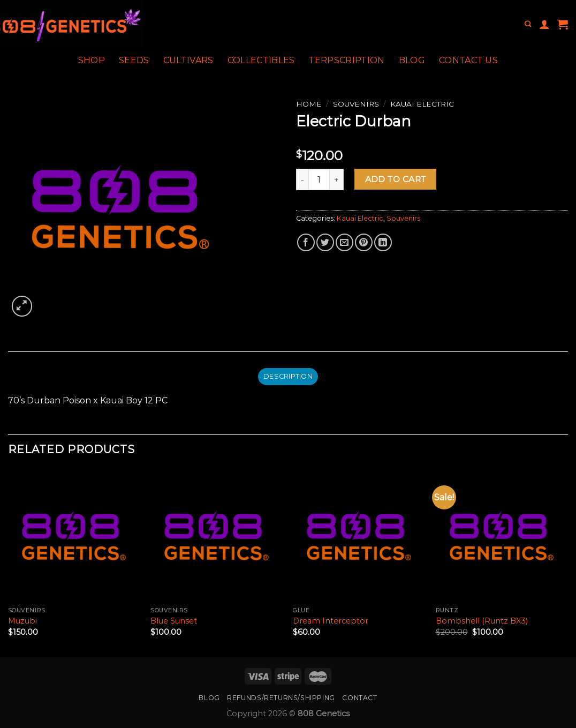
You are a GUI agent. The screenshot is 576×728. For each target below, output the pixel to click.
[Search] (528, 24)
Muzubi (22, 621)
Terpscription (346, 60)
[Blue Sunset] (217, 535)
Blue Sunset (174, 621)
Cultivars (188, 60)
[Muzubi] (74, 535)
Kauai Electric (422, 104)
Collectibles (261, 60)
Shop (92, 60)
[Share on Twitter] (325, 242)
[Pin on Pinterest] (364, 242)
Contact (359, 698)
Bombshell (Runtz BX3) (482, 621)
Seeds (134, 60)
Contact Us (468, 60)
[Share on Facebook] (306, 242)
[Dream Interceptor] (359, 535)
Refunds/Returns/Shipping (281, 698)
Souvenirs (356, 104)
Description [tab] (288, 376)
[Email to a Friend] (344, 242)
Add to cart (396, 179)
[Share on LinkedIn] (383, 242)
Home (309, 104)
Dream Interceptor (331, 621)
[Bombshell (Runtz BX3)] (502, 535)
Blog (412, 60)
